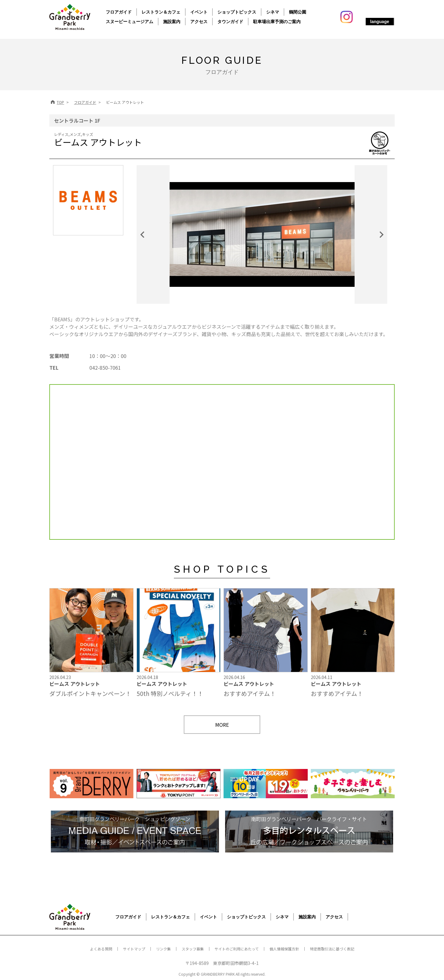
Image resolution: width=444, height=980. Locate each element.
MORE (222, 725)
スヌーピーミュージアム (129, 22)
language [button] (380, 22)
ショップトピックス (237, 12)
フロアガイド (119, 12)
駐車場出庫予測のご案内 (277, 22)
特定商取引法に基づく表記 (332, 949)
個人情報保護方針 (284, 949)
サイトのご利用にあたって (237, 949)
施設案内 (172, 22)
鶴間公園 (298, 12)
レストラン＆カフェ (161, 12)
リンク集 (163, 949)
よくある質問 (101, 949)
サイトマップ (134, 949)
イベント (199, 12)
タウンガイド (230, 22)
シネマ (273, 12)
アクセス (199, 22)
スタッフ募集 (193, 949)
